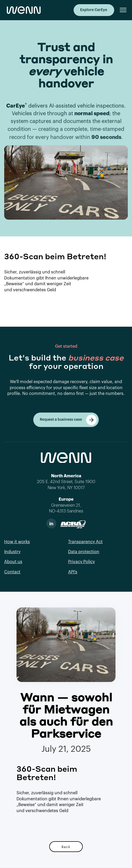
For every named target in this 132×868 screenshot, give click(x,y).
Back (66, 847)
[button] (121, 10)
